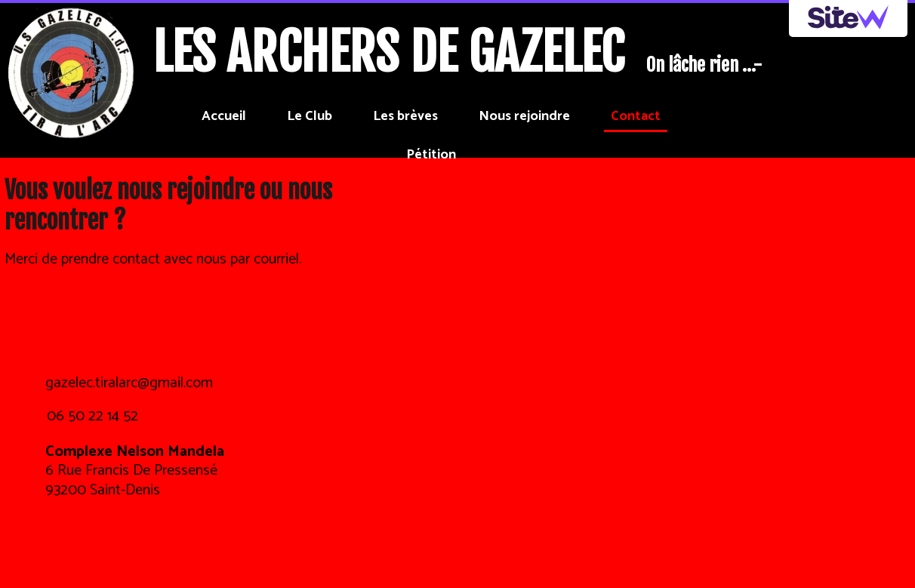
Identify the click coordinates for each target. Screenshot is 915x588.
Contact (636, 116)
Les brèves (405, 116)
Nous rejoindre (524, 116)
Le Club (310, 116)
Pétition (431, 155)
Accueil (224, 116)
